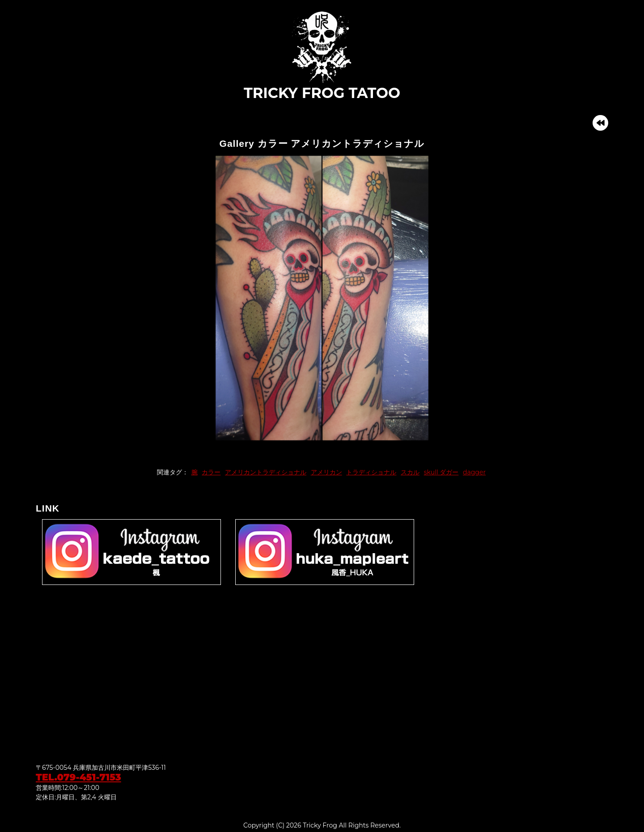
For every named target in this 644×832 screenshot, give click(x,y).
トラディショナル (371, 472)
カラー (211, 472)
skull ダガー (441, 472)
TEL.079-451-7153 (78, 777)
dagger (474, 472)
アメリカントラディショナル (266, 472)
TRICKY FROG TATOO (322, 55)
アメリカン (326, 472)
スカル (410, 472)
